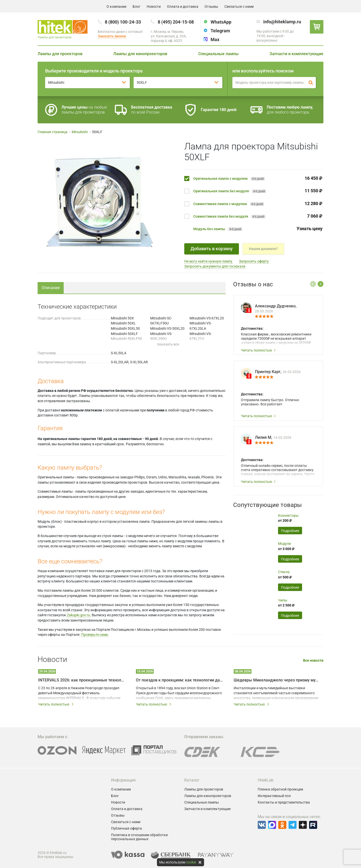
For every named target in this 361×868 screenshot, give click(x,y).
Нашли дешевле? (263, 249)
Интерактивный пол (274, 796)
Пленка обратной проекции (280, 789)
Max (215, 39)
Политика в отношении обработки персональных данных (139, 837)
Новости (154, 7)
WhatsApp (221, 22)
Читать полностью (258, 350)
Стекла (284, 572)
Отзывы (211, 7)
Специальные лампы (218, 54)
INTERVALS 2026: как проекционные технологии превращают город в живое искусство (81, 680)
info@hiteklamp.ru (282, 22)
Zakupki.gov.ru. (79, 615)
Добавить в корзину (212, 249)
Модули (284, 544)
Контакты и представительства (284, 802)
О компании (116, 7)
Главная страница (53, 132)
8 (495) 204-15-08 (176, 22)
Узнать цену (309, 229)
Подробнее (290, 531)
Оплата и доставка (183, 7)
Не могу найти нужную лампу (209, 261)
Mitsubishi (80, 132)
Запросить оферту (254, 261)
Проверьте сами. (95, 635)
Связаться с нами (239, 7)
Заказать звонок (112, 36)
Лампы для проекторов (60, 54)
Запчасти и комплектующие (296, 54)
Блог (137, 7)
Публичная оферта (126, 828)
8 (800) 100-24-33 (123, 22)
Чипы (283, 600)
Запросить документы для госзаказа (215, 266)
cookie (191, 862)
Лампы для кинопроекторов (140, 54)
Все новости (313, 661)
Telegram (220, 31)
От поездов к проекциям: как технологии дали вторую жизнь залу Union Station (179, 680)
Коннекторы (288, 515)
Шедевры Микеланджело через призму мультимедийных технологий (277, 680)
